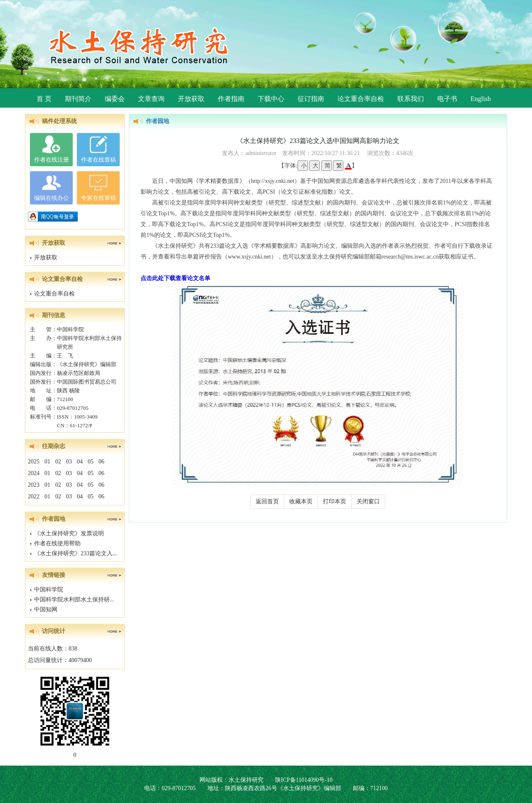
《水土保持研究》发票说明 (69, 533)
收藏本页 (301, 501)
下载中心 (271, 99)
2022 (34, 496)
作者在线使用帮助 (57, 543)
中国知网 (46, 610)
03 (69, 462)
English (481, 99)
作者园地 (158, 121)
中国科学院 (49, 590)
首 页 (44, 99)
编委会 (115, 99)
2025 (34, 462)
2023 (34, 485)
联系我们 (411, 99)
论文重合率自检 (361, 99)
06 (101, 462)
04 (80, 462)
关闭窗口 (368, 501)
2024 (34, 473)
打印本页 (335, 501)
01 (47, 462)
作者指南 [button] (231, 99)
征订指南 (311, 99)
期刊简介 (78, 99)
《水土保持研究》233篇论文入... (76, 553)
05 (91, 462)
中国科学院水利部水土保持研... (74, 600)
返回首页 (267, 501)
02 (58, 462)
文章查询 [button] (151, 99)
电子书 (447, 99)
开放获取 (191, 99)
